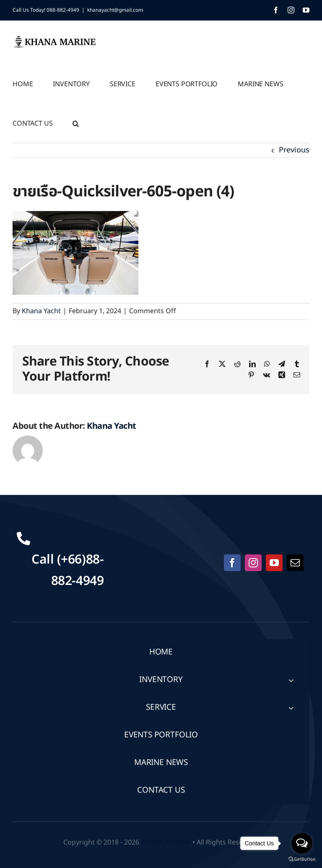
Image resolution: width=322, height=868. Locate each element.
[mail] (295, 563)
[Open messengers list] (302, 843)
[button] (76, 123)
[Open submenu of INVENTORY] (291, 680)
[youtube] (274, 563)
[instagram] (253, 563)
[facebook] (232, 563)
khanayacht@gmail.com (115, 10)
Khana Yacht (41, 311)
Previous (294, 150)
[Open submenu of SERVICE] (291, 708)
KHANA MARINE (166, 842)
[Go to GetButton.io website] (302, 859)
